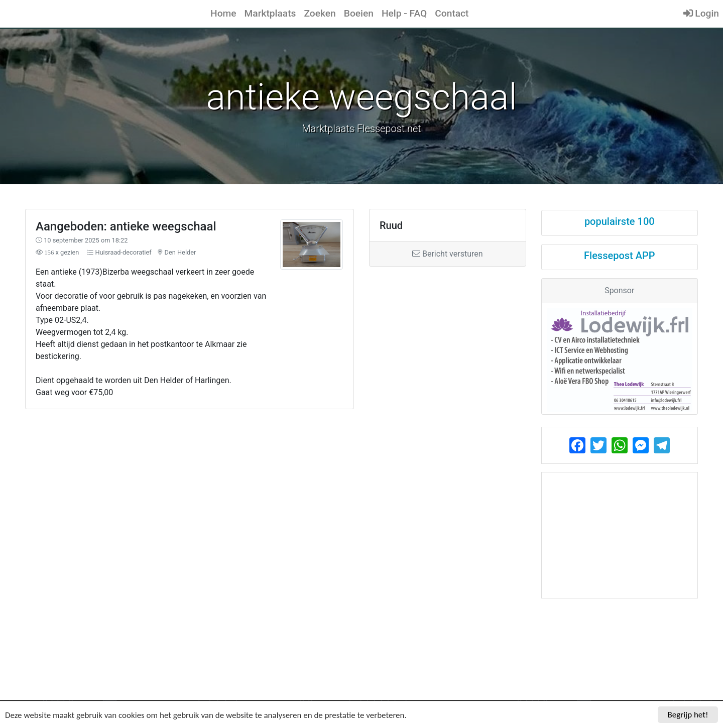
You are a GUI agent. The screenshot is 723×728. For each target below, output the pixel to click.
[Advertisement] (276, 493)
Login (701, 13)
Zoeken (320, 13)
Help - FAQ (404, 13)
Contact (452, 13)
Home (223, 13)
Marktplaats (270, 13)
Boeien (359, 13)
